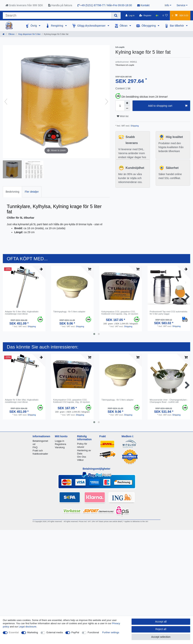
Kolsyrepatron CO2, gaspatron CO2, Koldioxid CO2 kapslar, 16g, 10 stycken (120, 313)
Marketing (33, 632)
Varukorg (60, 447)
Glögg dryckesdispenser (92, 26)
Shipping (134, 126)
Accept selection (161, 637)
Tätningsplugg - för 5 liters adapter (69, 312)
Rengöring (57, 26)
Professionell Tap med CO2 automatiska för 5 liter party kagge (168, 313)
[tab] (12, 192)
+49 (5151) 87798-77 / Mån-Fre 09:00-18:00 (105, 5)
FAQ (35, 447)
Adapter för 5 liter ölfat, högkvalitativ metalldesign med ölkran (22, 313)
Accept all (161, 622)
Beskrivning (12, 192)
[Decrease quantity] (127, 108)
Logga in (60, 441)
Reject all (161, 629)
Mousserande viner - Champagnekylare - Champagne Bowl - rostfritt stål (169, 401)
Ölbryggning (149, 26)
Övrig (34, 26)
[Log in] (130, 15)
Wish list (123, 116)
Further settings (111, 632)
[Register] (145, 15)
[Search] (116, 16)
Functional (93, 632)
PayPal (75, 632)
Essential (14, 632)
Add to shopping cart (168, 106)
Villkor (80, 460)
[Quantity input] (120, 106)
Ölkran (124, 26)
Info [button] (167, 5)
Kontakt (143, 5)
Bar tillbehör (177, 26)
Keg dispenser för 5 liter (29, 34)
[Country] (157, 15)
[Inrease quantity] (127, 103)
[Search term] (57, 16)
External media (55, 632)
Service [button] (181, 5)
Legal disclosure (28, 627)
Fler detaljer (32, 192)
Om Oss (82, 457)
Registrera (61, 444)
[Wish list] (165, 15)
